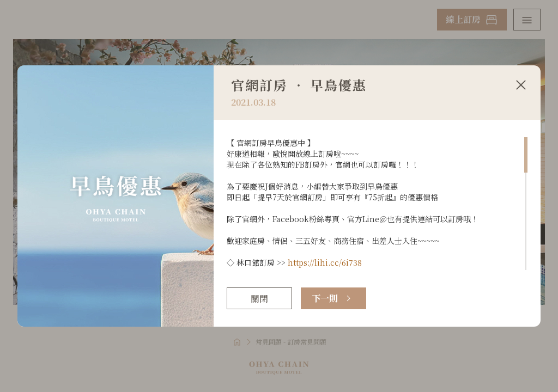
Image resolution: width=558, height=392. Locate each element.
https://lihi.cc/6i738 (325, 262)
